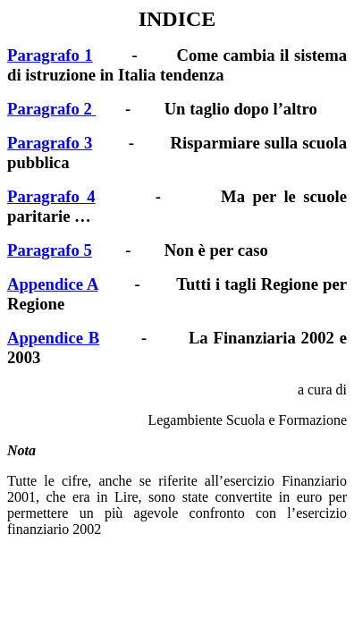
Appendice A (53, 284)
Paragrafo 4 (51, 196)
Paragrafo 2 (51, 109)
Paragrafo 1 (50, 55)
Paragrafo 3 (50, 143)
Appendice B (53, 338)
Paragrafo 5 (50, 250)
